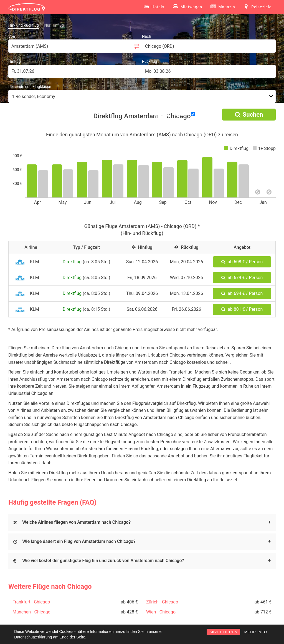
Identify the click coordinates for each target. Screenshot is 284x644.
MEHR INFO (256, 632)
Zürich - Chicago (162, 602)
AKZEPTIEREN (223, 632)
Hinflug (15, 61)
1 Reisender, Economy (34, 97)
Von (12, 36)
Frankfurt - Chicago (31, 602)
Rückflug (149, 61)
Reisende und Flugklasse (30, 87)
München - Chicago (31, 612)
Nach (147, 36)
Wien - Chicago (161, 612)
